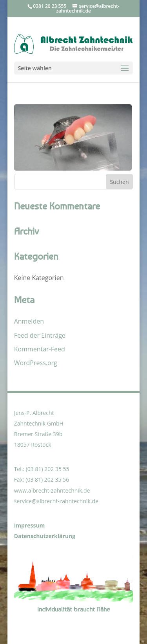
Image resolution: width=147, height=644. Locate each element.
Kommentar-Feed (40, 349)
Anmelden (29, 321)
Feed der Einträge (40, 335)
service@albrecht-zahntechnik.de (56, 501)
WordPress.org (36, 363)
